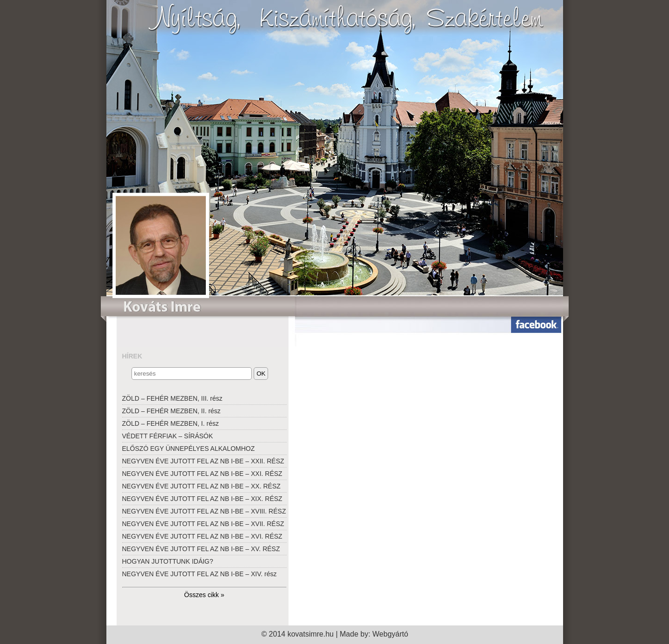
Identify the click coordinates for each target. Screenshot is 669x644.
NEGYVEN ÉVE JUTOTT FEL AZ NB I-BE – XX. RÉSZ (201, 486)
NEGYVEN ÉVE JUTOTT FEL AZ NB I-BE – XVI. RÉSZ (202, 536)
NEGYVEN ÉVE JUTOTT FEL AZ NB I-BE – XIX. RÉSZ (202, 499)
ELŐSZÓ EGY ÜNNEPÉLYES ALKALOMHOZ (189, 449)
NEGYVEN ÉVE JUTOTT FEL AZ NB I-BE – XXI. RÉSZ (202, 474)
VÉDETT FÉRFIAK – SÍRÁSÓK (168, 436)
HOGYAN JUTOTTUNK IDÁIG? (168, 561)
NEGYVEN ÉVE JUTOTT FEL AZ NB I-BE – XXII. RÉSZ (203, 461)
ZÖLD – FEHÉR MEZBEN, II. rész (171, 411)
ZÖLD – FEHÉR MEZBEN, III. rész (172, 398)
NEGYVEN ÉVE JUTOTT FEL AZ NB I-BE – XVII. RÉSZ (203, 524)
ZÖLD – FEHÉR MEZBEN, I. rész (171, 423)
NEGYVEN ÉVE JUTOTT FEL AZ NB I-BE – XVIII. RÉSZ (204, 511)
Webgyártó (390, 634)
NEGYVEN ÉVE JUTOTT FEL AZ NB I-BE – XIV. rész (200, 574)
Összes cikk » (204, 595)
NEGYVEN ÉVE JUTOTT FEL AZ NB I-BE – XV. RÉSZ (201, 549)
